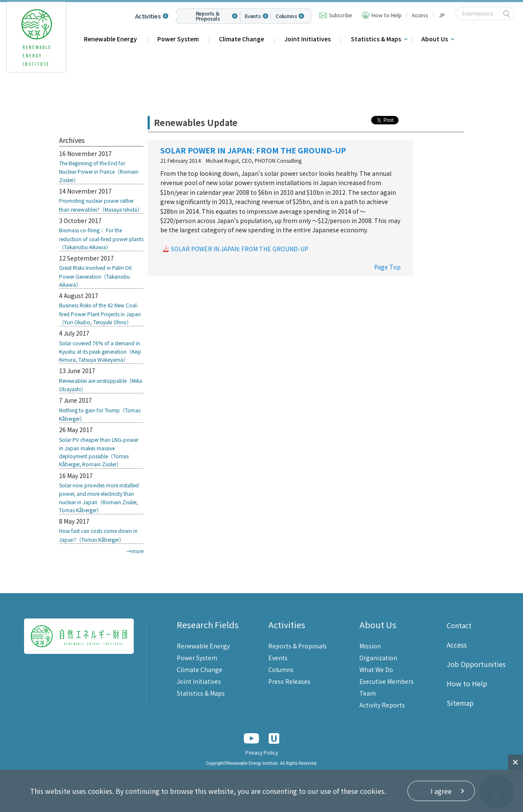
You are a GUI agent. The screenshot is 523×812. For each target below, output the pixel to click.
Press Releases (289, 681)
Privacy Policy (262, 752)
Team (368, 693)
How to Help (387, 15)
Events (253, 16)
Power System (178, 39)
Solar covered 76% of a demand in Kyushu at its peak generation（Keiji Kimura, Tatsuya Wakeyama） (100, 351)
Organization (378, 658)
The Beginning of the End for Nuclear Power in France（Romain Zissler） (99, 171)
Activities (148, 16)
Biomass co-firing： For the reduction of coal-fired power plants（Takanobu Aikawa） (101, 238)
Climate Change (241, 39)
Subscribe (341, 15)
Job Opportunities (476, 664)
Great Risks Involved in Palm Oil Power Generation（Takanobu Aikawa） (95, 276)
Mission (370, 646)
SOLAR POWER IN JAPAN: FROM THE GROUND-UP (240, 249)
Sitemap (460, 703)
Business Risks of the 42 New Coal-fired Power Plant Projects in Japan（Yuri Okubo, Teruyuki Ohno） (100, 313)
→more (135, 551)
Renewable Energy (111, 39)
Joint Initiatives (307, 39)
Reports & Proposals (208, 16)
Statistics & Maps (376, 39)
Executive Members (387, 681)
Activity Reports (382, 705)
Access (420, 15)
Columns (286, 16)
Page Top (387, 267)
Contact (459, 625)
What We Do (376, 669)
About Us (435, 39)
